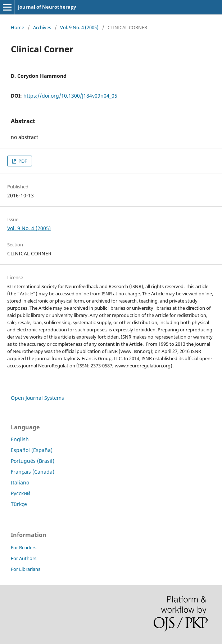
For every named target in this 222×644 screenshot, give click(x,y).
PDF (22, 161)
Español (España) (32, 450)
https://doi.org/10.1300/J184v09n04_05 (70, 96)
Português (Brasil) (33, 461)
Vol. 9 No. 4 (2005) (79, 27)
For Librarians (26, 569)
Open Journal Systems (37, 398)
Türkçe (19, 504)
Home (17, 27)
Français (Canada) (33, 472)
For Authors (24, 558)
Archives (42, 27)
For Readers (24, 547)
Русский (21, 493)
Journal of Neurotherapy (47, 7)
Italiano (20, 482)
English (20, 439)
